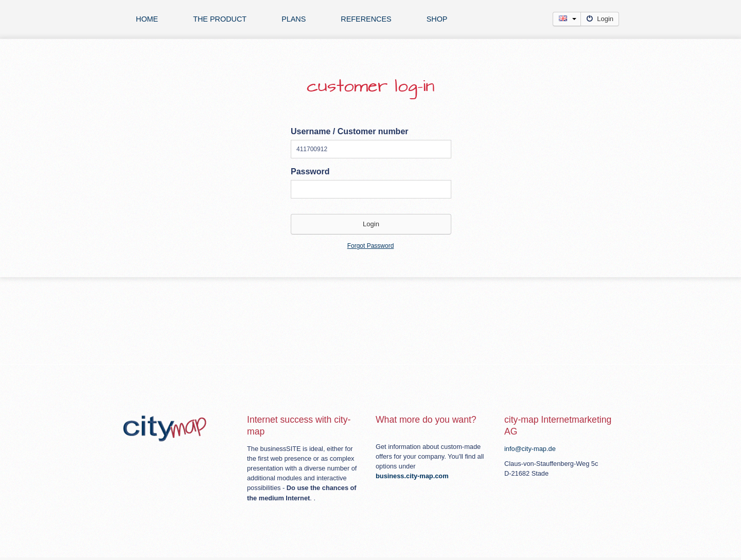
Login (600, 19)
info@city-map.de (530, 449)
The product (220, 19)
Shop (437, 19)
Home (147, 19)
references (366, 19)
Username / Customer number (350, 131)
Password (310, 171)
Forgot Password (371, 246)
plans (294, 19)
